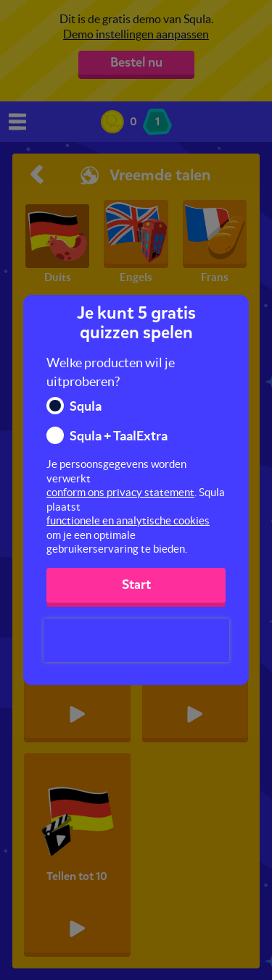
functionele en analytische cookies (128, 520)
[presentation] (136, 640)
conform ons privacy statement (120, 492)
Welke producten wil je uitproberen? (111, 372)
